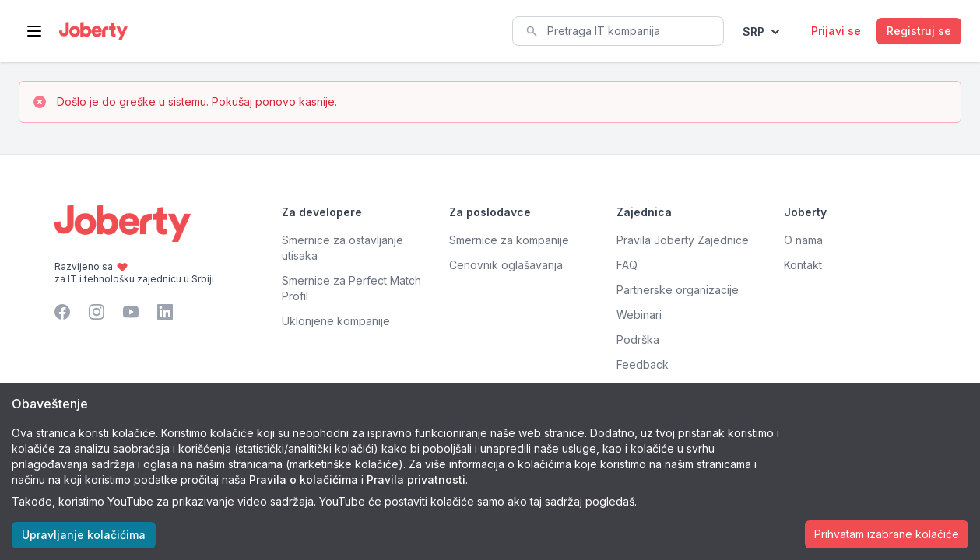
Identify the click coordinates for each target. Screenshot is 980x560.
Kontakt (803, 265)
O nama (803, 240)
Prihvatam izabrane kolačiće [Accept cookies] (887, 534)
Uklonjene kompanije (336, 321)
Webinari (639, 315)
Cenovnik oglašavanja (506, 265)
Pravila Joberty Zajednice (683, 240)
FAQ (627, 265)
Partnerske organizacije (678, 290)
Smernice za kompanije (509, 240)
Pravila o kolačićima (304, 479)
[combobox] (618, 31)
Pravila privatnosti (416, 479)
